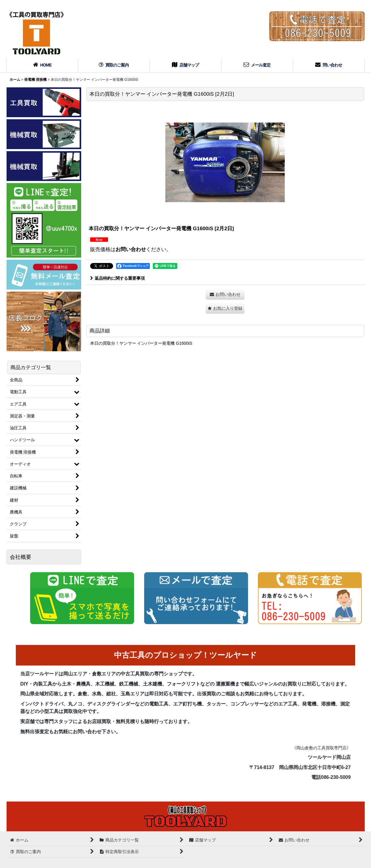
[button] (225, 308)
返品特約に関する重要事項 (117, 278)
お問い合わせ (131, 249)
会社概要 (21, 557)
